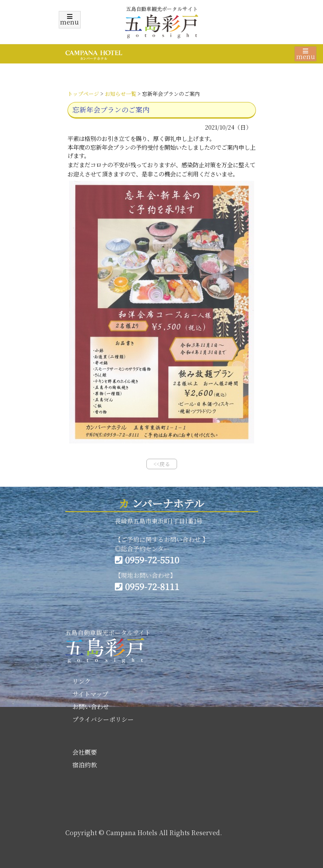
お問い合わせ (91, 706)
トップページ (83, 93)
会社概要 (85, 752)
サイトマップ (90, 694)
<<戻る (162, 464)
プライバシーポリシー (103, 719)
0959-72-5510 (147, 560)
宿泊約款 (85, 765)
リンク (82, 681)
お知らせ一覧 (121, 93)
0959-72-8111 (147, 586)
